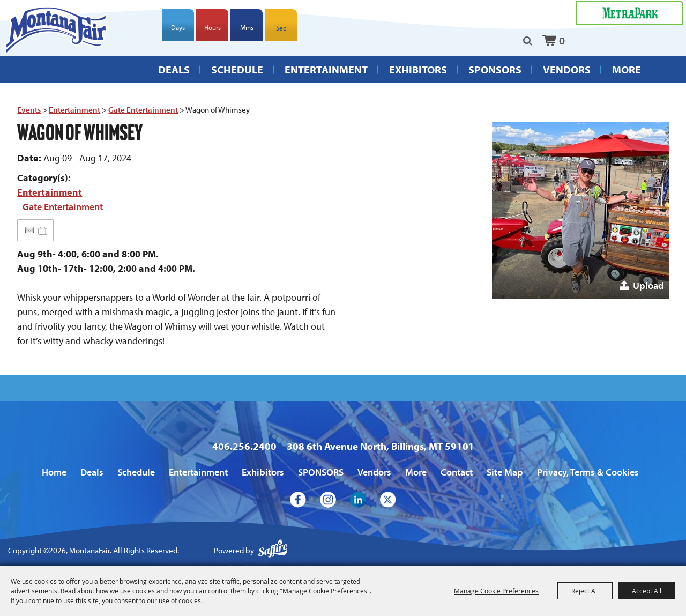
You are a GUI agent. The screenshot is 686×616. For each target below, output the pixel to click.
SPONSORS (495, 77)
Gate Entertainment (143, 110)
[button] (580, 210)
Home (54, 472)
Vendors (567, 77)
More (627, 77)
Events (29, 110)
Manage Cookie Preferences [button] (496, 591)
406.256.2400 (244, 446)
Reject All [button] (585, 591)
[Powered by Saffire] (273, 551)
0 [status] (562, 43)
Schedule (237, 77)
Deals (174, 77)
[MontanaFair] (64, 37)
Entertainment (326, 77)
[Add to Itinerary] (43, 230)
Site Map (505, 472)
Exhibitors (418, 77)
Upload (648, 285)
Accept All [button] (647, 591)
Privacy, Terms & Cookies (588, 472)
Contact (457, 472)
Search (528, 43)
